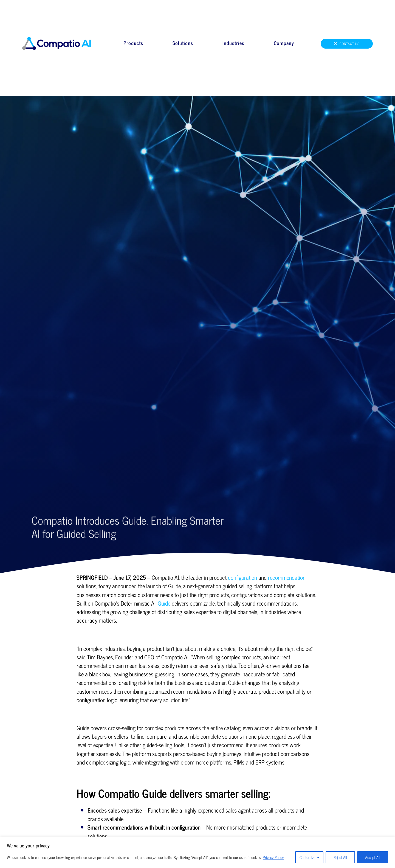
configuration (242, 577)
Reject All (340, 857)
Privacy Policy (273, 857)
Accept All (373, 857)
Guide (164, 603)
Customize (307, 857)
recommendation (287, 577)
